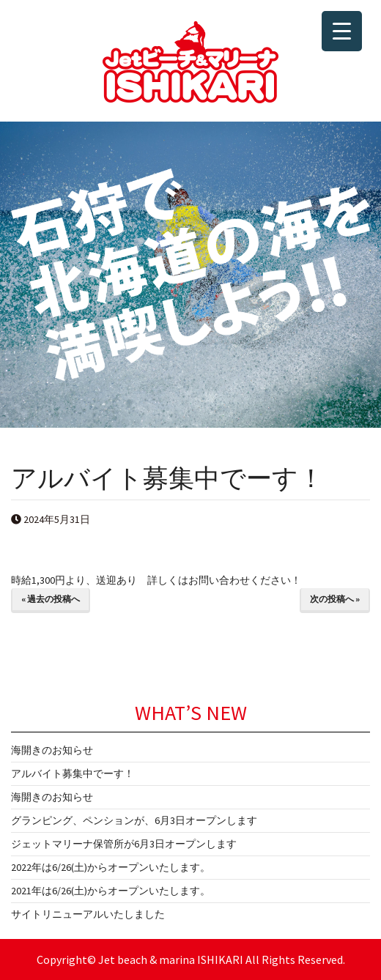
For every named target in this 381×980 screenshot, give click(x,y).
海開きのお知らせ (52, 750)
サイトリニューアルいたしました (88, 914)
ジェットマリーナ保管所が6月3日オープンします (124, 844)
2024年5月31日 (51, 519)
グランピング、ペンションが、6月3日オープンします (134, 820)
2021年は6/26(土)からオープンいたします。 (111, 891)
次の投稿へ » (335, 599)
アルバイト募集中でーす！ (73, 773)
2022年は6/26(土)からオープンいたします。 (111, 867)
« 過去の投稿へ (51, 599)
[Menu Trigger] (342, 31)
